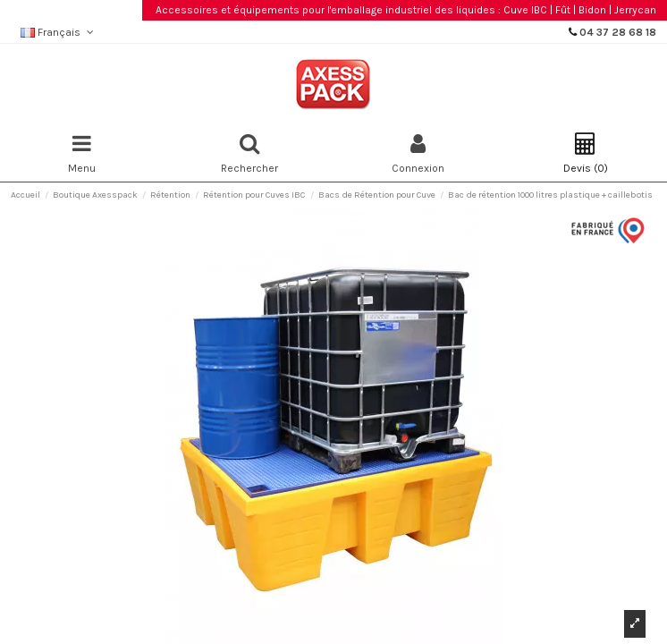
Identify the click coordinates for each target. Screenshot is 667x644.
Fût (563, 10)
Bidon (592, 10)
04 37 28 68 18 (618, 32)
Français (59, 32)
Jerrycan (635, 10)
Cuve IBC (525, 10)
